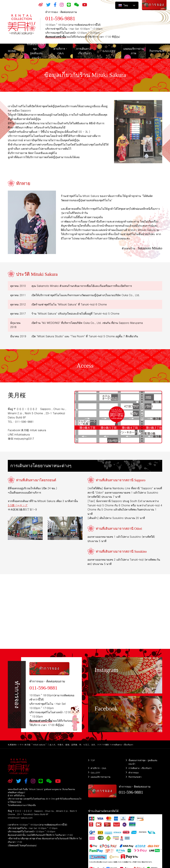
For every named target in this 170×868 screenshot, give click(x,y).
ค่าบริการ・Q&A (98, 768)
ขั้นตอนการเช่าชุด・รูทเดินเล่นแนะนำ (143, 762)
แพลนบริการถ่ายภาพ (101, 777)
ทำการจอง (133, 772)
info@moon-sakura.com (20, 818)
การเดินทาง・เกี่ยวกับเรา (140, 768)
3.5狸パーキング (18, 505)
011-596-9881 (60, 18)
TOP (93, 760)
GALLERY (95, 772)
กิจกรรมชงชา (135, 777)
